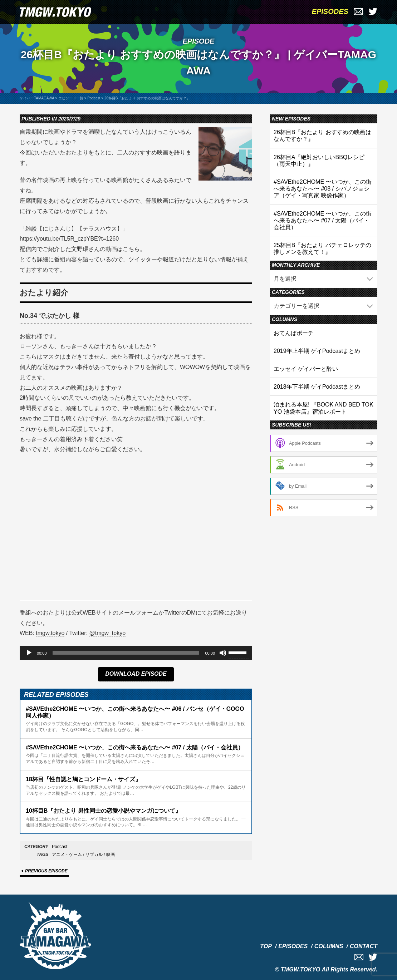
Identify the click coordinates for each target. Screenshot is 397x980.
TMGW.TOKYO (301, 969)
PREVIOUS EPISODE (46, 871)
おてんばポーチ (294, 333)
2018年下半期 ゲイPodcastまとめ (317, 387)
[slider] (126, 653)
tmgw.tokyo (50, 633)
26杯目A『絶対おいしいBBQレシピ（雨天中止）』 (319, 161)
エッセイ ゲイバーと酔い (306, 369)
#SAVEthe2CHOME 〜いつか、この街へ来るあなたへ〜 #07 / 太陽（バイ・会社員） (323, 220)
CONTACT (364, 946)
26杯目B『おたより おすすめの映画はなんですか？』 (322, 136)
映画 (111, 855)
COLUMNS (329, 946)
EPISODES (330, 11)
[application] (136, 653)
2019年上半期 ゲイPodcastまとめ (317, 351)
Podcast (60, 847)
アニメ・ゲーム (67, 855)
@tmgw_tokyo (107, 633)
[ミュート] (223, 653)
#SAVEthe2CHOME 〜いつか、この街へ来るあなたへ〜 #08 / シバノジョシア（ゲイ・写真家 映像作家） (323, 189)
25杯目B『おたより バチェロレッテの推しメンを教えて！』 (322, 248)
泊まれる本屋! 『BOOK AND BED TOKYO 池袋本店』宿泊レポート (324, 408)
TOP (266, 946)
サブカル (94, 855)
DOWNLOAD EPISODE (136, 674)
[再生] (29, 653)
